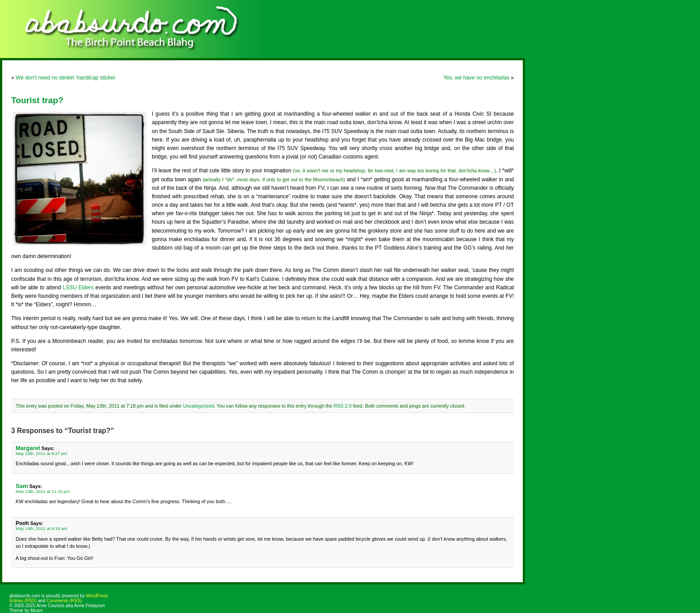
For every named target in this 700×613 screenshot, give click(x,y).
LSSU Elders (78, 288)
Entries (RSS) (23, 601)
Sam (22, 486)
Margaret (28, 448)
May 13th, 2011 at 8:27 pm (42, 453)
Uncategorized (199, 406)
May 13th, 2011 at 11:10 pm (43, 491)
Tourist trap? (37, 100)
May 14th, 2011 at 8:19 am (42, 528)
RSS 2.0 (342, 406)
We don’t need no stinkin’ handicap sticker (65, 78)
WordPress (97, 596)
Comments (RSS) (64, 601)
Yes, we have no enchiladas (476, 78)
